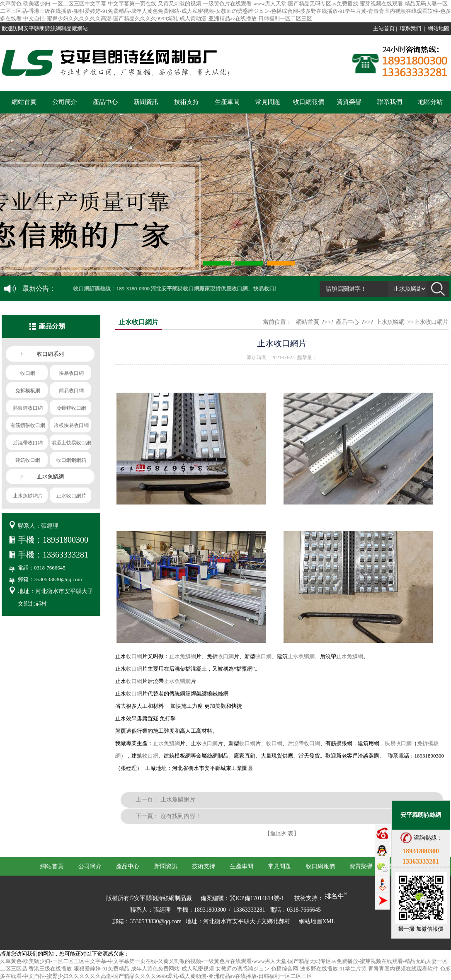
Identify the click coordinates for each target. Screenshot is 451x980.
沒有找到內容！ (181, 816)
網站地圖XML (317, 921)
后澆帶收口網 (304, 743)
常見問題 (268, 102)
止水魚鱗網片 (178, 800)
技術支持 (187, 102)
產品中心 (105, 102)
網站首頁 (24, 102)
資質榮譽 (349, 102)
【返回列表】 (282, 834)
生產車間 (227, 102)
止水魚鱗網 (390, 322)
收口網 (134, 656)
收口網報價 (309, 102)
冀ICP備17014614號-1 (257, 898)
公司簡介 (65, 102)
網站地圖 (439, 28)
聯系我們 (410, 28)
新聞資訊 (146, 102)
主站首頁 (384, 28)
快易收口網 (398, 743)
